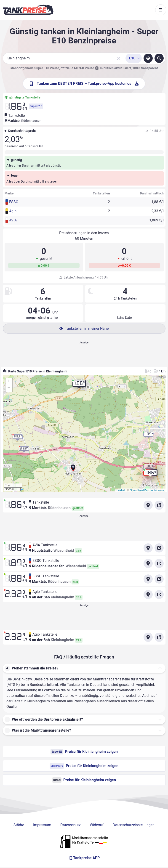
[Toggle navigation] (161, 10)
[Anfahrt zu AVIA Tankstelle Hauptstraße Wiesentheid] (148, 548)
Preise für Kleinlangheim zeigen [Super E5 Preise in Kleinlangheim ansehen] (84, 752)
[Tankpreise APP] (84, 858)
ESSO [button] (14, 202)
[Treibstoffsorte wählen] (134, 58)
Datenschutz (71, 825)
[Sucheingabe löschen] (119, 58)
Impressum (42, 825)
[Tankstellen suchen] (159, 58)
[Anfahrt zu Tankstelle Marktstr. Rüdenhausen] (148, 505)
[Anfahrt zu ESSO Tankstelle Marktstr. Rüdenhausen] (148, 579)
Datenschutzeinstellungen (134, 825)
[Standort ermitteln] (148, 58)
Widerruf (97, 825)
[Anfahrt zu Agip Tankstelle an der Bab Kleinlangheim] (148, 595)
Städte (19, 825)
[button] (73, 469)
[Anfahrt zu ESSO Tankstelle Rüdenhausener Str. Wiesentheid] (148, 563)
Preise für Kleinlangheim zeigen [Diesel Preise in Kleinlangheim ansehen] (84, 780)
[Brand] (28, 10)
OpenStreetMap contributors (147, 490)
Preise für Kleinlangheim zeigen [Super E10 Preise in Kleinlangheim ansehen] (84, 766)
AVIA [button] (13, 220)
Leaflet (121, 490)
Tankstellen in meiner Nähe (84, 328)
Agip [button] (13, 211)
